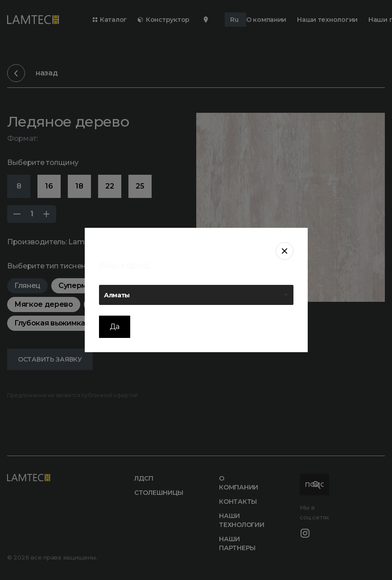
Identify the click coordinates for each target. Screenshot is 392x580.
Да (115, 327)
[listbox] (196, 295)
